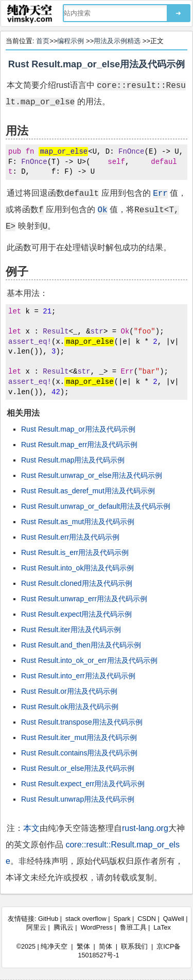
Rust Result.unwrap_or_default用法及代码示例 (96, 506)
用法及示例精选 (117, 41)
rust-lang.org (145, 828)
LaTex (162, 928)
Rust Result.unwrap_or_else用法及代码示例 (92, 475)
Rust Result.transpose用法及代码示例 (82, 722)
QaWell (174, 919)
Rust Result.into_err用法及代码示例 (78, 676)
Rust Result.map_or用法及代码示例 (78, 429)
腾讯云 (64, 928)
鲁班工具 (133, 928)
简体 (106, 947)
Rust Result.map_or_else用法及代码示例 (97, 64)
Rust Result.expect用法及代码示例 (77, 614)
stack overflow (86, 919)
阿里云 (36, 928)
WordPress (97, 928)
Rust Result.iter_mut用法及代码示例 (79, 737)
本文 (31, 828)
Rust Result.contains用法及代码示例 (79, 753)
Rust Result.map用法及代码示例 (73, 460)
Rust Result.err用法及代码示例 (70, 537)
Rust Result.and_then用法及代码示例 (81, 645)
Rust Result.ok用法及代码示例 (70, 707)
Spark (122, 919)
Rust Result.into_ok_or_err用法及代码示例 (89, 660)
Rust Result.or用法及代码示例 (69, 691)
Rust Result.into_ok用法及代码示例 (77, 568)
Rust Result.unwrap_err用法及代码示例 (84, 599)
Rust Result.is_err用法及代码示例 (75, 552)
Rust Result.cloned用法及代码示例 (77, 583)
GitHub (48, 919)
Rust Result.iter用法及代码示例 (71, 630)
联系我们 (134, 947)
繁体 (83, 947)
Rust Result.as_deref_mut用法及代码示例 (88, 491)
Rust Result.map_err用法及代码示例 (79, 445)
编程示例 (71, 41)
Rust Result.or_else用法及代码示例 (78, 768)
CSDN (147, 919)
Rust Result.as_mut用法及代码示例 (78, 522)
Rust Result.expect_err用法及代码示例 (83, 784)
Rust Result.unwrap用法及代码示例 (78, 799)
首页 (43, 41)
